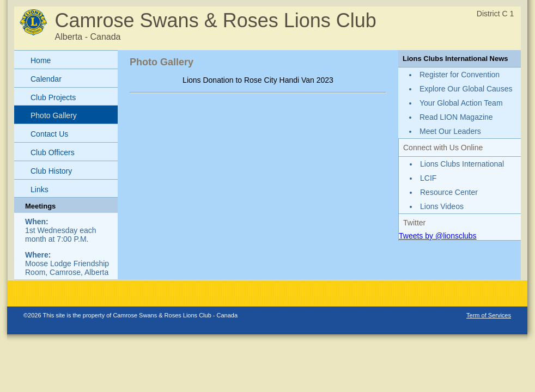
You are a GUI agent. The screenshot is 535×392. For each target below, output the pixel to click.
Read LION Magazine (456, 117)
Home (41, 60)
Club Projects (53, 97)
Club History (51, 171)
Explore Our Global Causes (466, 89)
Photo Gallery (54, 115)
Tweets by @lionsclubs (438, 236)
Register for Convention (460, 75)
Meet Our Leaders (450, 131)
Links (39, 189)
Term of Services (489, 315)
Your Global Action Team (461, 103)
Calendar (46, 79)
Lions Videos (442, 206)
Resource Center (449, 192)
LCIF (428, 178)
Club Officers (53, 152)
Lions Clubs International (462, 164)
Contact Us (49, 134)
